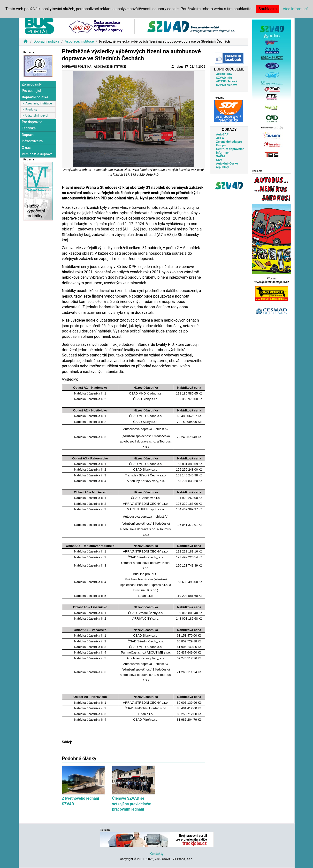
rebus (177, 66)
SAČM (221, 156)
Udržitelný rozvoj (37, 115)
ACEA (220, 138)
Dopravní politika (46, 42)
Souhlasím (268, 9)
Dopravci (29, 135)
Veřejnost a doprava (37, 154)
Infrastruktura (32, 141)
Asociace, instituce (79, 42)
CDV (219, 160)
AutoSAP (222, 134)
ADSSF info (224, 74)
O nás (26, 148)
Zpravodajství (32, 84)
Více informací (295, 9)
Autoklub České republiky (227, 165)
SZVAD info (224, 78)
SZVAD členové (227, 85)
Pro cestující (31, 91)
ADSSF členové (227, 81)
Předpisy (31, 109)
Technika (29, 128)
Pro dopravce (32, 122)
